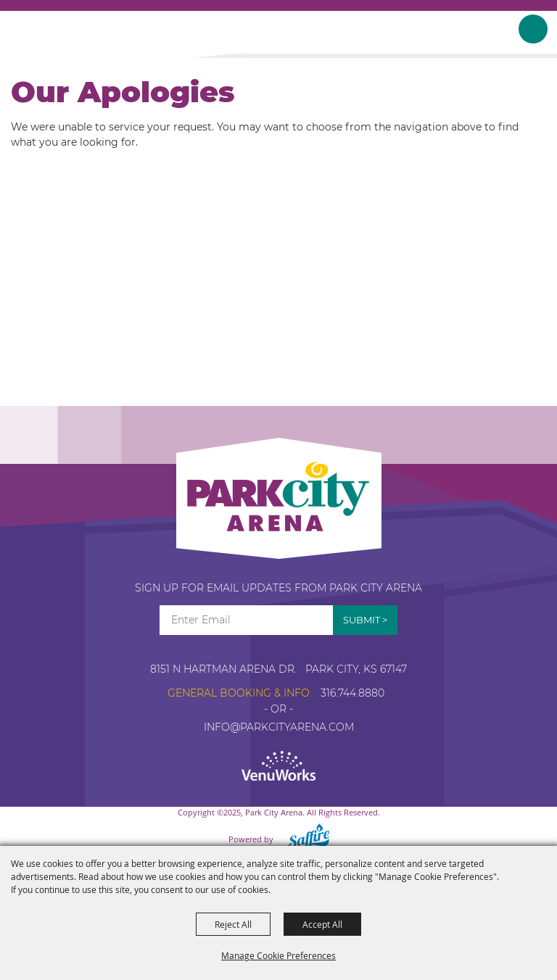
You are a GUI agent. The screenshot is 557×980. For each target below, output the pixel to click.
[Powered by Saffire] (305, 839)
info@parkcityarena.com (279, 727)
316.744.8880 (352, 693)
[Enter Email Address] (246, 620)
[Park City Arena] (60, 33)
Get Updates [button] (365, 620)
